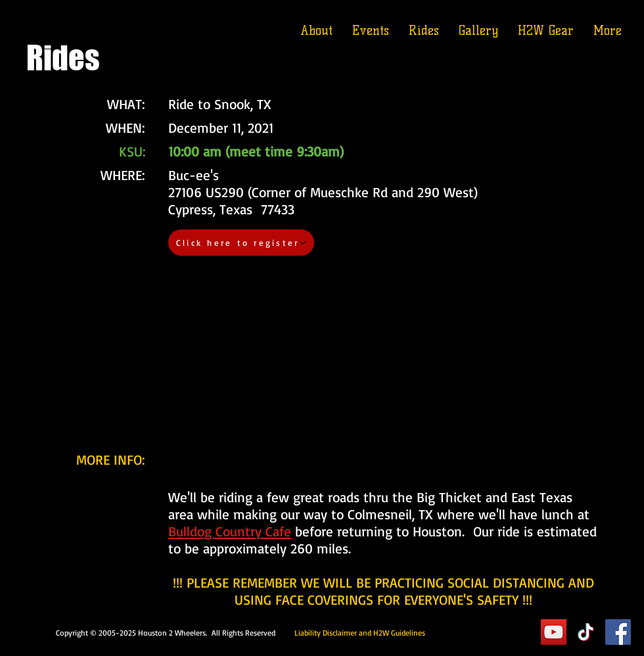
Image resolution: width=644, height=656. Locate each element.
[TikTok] (586, 632)
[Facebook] (618, 632)
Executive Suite (479, 632)
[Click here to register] (241, 243)
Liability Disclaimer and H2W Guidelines (360, 633)
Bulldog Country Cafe (230, 531)
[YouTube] (554, 632)
